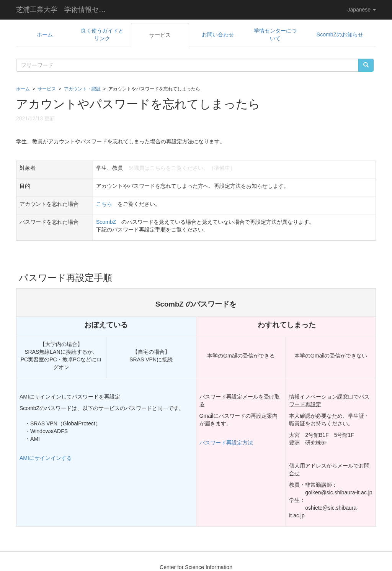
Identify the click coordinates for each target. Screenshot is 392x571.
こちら (104, 204)
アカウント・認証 (82, 89)
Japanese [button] (362, 10)
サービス (47, 89)
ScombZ (106, 222)
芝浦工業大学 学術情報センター (67, 10)
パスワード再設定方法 (226, 443)
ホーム (23, 89)
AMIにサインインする (46, 458)
